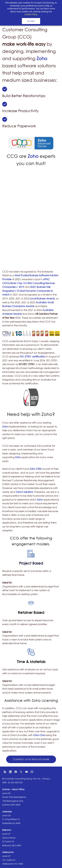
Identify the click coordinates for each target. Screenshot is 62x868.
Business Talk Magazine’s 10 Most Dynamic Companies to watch (28, 291)
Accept (31, 21)
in (17, 287)
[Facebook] (16, 772)
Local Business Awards (42, 299)
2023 (33, 287)
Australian (42, 302)
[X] (21, 772)
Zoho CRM (36, 469)
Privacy (46, 779)
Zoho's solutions (25, 492)
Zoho (42, 58)
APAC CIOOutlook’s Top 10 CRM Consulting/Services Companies (29, 283)
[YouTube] (27, 772)
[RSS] (5, 772)
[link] (5, 89)
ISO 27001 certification (33, 357)
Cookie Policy (31, 14)
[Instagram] (32, 772)
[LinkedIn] (10, 772)
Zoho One (39, 735)
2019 (21, 287)
